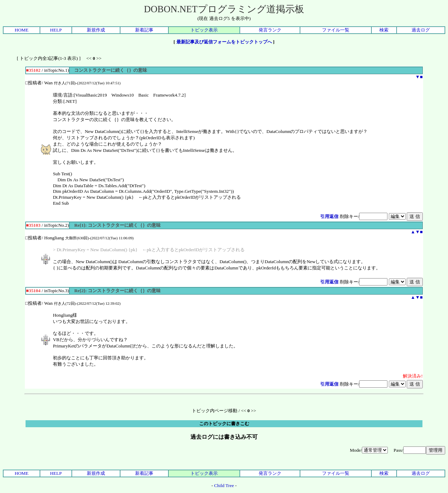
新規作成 (96, 30)
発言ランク (270, 30)
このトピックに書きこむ (224, 424)
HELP (56, 30)
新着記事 (144, 30)
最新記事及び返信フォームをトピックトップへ (224, 42)
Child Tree (224, 485)
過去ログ (421, 30)
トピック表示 (204, 30)
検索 (384, 30)
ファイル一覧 (336, 30)
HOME (22, 30)
